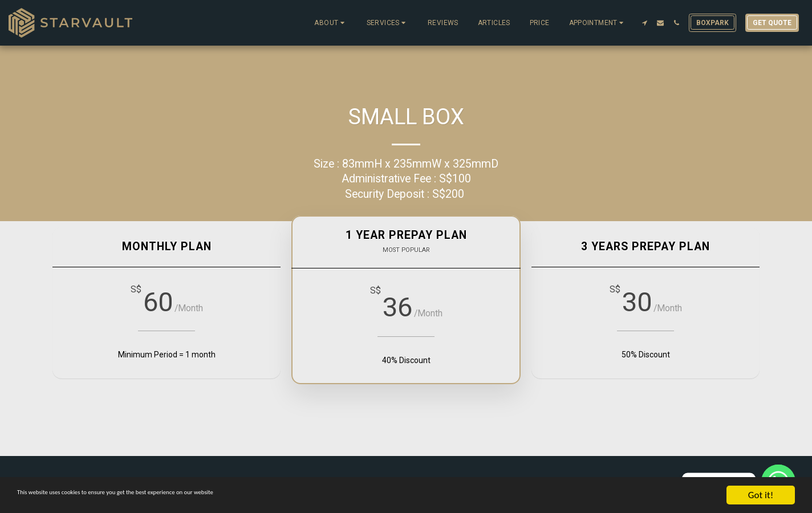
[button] (330, 23)
